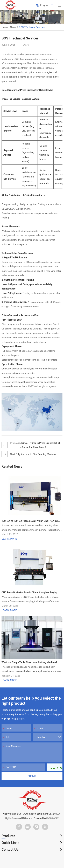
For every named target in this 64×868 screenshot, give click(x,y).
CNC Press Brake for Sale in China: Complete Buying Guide (29, 593)
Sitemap (28, 818)
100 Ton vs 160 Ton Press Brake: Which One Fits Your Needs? (30, 521)
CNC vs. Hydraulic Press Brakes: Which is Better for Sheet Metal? (40, 445)
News (13, 27)
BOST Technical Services (32, 27)
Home (5, 27)
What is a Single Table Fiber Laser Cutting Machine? (29, 662)
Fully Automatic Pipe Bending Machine (36, 454)
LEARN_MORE (9, 539)
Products (8, 836)
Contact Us (10, 850)
